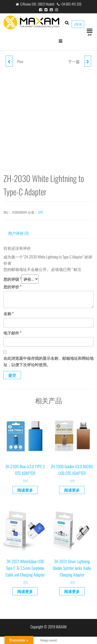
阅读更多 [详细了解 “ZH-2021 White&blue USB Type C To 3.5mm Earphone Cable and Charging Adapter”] (25, 591)
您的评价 (12, 287)
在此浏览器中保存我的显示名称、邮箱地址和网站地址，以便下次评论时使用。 (48, 361)
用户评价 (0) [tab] (18, 233)
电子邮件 (12, 333)
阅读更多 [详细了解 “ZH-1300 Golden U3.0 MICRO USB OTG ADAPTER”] (72, 490)
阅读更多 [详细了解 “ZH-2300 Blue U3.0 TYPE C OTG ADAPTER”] (25, 490)
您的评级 (12, 279)
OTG (41, 212)
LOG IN (78, 24)
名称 (8, 313)
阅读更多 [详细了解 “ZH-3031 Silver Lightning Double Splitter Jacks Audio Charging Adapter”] (72, 591)
